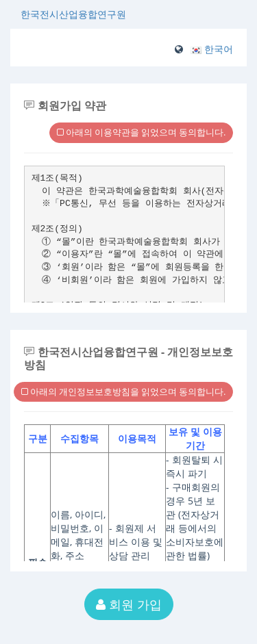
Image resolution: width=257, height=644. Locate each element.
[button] (212, 49)
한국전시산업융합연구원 (73, 14)
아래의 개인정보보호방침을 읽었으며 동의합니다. (123, 391)
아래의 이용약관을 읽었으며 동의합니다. (141, 132)
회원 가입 (129, 604)
